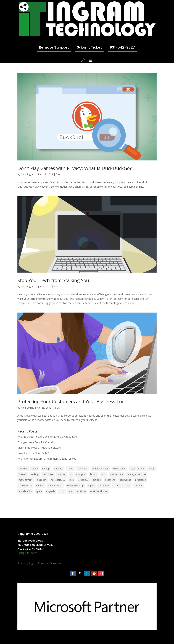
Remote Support (54, 47)
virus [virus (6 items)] (62, 491)
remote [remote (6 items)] (40, 486)
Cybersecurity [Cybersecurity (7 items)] (137, 469)
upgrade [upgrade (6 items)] (51, 491)
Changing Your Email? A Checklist (36, 442)
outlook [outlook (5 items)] (97, 480)
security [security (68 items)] (138, 486)
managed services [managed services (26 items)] (137, 474)
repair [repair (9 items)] (91, 486)
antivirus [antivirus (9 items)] (23, 469)
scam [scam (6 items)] (117, 486)
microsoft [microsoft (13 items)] (42, 480)
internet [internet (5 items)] (62, 474)
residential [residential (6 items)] (104, 486)
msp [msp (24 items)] (72, 480)
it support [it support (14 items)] (81, 474)
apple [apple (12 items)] (35, 469)
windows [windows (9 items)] (81, 491)
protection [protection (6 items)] (141, 480)
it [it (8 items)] (71, 474)
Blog (59, 174)
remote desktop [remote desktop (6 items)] (75, 486)
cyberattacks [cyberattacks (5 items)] (120, 469)
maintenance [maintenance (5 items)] (117, 474)
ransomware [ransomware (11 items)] (25, 486)
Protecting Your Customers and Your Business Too (71, 401)
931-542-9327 (122, 47)
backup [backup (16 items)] (46, 469)
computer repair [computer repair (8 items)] (100, 469)
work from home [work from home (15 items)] (99, 491)
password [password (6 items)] (110, 480)
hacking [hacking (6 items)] (34, 474)
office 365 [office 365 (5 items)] (83, 480)
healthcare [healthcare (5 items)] (48, 474)
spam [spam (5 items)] (39, 491)
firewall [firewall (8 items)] (23, 474)
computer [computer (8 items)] (83, 469)
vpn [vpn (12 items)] (71, 491)
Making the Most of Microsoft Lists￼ (39, 448)
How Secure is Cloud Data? (33, 453)
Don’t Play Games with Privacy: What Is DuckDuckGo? (75, 168)
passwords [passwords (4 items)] (125, 480)
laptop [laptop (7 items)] (94, 474)
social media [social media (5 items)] (25, 491)
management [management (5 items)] (26, 480)
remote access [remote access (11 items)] (55, 486)
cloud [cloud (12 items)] (70, 469)
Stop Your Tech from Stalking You (53, 280)
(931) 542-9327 (27, 553)
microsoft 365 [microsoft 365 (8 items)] (58, 480)
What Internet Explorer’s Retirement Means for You (47, 459)
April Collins (27, 408)
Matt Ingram (28, 174)
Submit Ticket (89, 47)
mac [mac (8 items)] (104, 474)
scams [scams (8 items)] (127, 486)
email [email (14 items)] (151, 469)
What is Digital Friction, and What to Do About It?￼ (47, 437)
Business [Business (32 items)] (59, 469)
